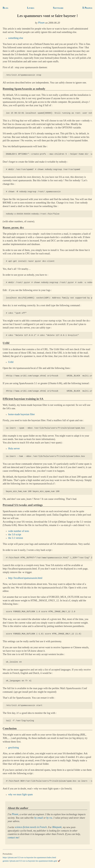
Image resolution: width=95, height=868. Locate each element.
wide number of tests (19, 531)
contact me (13, 838)
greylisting (14, 748)
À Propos (87, 8)
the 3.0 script (15, 534)
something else (16, 38)
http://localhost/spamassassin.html (25, 578)
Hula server (14, 449)
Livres (31, 8)
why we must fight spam (21, 795)
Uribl (11, 362)
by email (39, 818)
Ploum (41, 23)
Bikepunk (57, 827)
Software (58, 8)
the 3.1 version (16, 538)
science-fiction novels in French (31, 827)
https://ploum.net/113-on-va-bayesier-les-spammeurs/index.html (29, 857)
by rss (49, 818)
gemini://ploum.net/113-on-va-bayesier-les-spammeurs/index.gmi (30, 861)
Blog (6, 8)
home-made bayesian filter (22, 414)
